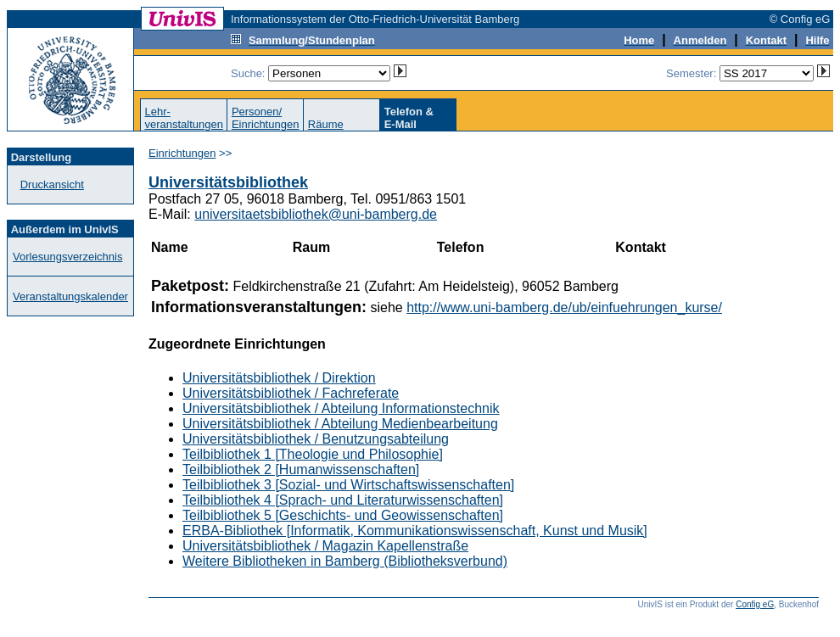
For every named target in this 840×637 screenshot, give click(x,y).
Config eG (755, 604)
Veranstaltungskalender (70, 296)
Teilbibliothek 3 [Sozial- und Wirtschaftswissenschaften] (348, 485)
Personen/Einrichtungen (266, 118)
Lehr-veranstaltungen (184, 118)
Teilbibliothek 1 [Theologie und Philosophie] (313, 454)
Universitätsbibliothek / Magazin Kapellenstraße (325, 546)
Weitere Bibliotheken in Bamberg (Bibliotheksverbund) (345, 561)
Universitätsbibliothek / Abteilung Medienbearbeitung (340, 424)
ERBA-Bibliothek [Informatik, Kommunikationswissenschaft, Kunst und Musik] (415, 531)
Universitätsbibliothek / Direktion (279, 378)
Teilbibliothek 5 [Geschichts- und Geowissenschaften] (343, 515)
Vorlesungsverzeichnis (67, 257)
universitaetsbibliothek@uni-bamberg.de (316, 214)
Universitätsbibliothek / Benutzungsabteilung (316, 439)
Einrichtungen (182, 153)
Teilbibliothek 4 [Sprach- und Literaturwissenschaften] (343, 500)
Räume (326, 124)
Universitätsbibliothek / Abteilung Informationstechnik (341, 408)
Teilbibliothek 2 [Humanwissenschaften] (301, 469)
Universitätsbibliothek (228, 182)
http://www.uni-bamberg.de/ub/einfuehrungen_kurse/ (564, 307)
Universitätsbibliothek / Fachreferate (291, 393)
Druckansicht (52, 184)
